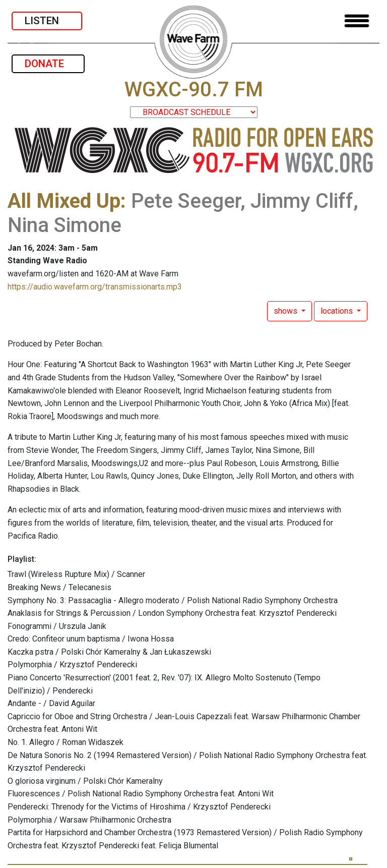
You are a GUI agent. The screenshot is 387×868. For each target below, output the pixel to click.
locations (338, 311)
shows (286, 311)
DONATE (48, 64)
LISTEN (47, 21)
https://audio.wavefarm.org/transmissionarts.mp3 (95, 287)
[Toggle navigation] (357, 21)
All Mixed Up (64, 201)
